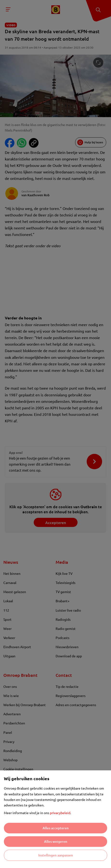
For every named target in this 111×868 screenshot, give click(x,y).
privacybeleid (60, 813)
